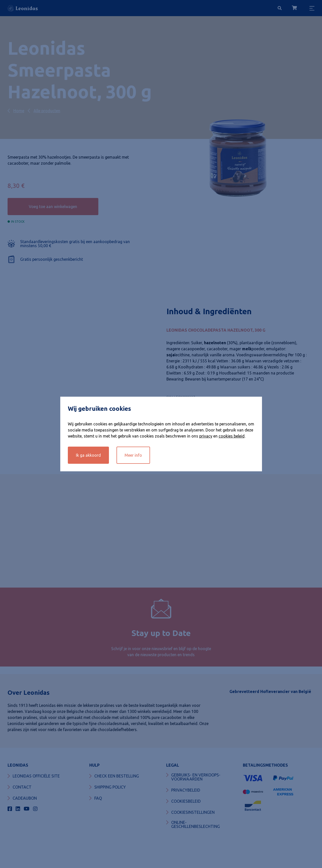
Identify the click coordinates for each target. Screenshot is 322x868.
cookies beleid (232, 436)
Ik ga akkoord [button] (88, 455)
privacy (206, 436)
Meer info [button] (133, 455)
